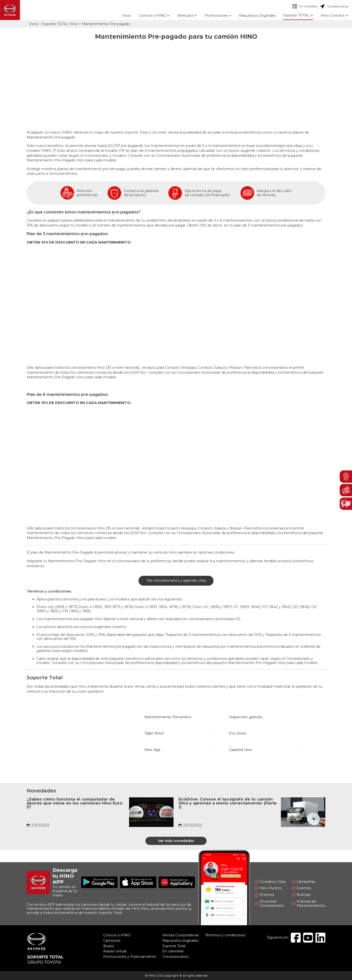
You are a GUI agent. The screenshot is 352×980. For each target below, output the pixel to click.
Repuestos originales (180, 941)
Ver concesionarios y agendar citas (176, 580)
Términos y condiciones (225, 935)
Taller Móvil (154, 733)
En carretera (173, 951)
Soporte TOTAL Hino (60, 24)
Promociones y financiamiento (130, 957)
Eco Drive (237, 733)
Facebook (296, 938)
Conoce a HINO (117, 935)
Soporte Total (174, 946)
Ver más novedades (176, 841)
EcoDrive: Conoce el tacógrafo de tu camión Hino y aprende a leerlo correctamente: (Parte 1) (228, 803)
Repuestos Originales (257, 16)
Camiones (112, 941)
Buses (108, 946)
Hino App (152, 750)
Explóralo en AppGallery (177, 882)
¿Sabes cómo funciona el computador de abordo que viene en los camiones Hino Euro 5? (75, 803)
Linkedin (320, 938)
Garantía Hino (241, 750)
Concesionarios (334, 6)
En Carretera (305, 6)
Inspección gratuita (246, 717)
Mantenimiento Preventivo (168, 717)
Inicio (127, 16)
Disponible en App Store (138, 882)
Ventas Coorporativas (181, 935)
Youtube (308, 938)
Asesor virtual (115, 951)
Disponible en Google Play (99, 882)
